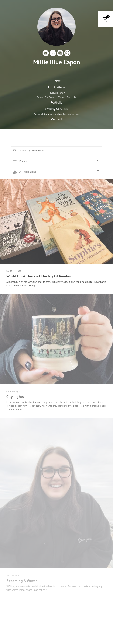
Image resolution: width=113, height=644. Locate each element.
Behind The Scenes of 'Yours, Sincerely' (57, 97)
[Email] (46, 54)
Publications (56, 87)
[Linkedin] (53, 54)
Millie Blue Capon (57, 62)
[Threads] (67, 54)
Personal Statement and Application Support (57, 114)
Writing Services (56, 109)
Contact (57, 119)
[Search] (56, 151)
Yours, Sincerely (56, 93)
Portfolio (56, 102)
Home (57, 81)
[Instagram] (60, 54)
